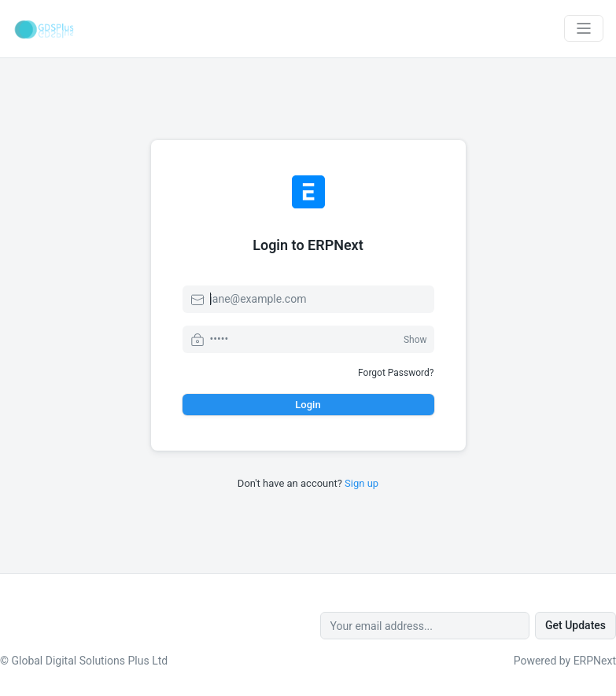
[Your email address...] (425, 626)
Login (308, 405)
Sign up (361, 483)
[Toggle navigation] (584, 28)
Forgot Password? (396, 373)
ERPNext (595, 661)
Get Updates (575, 625)
